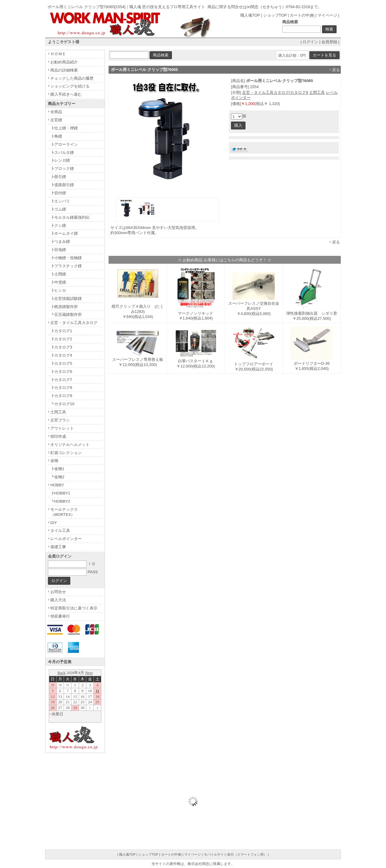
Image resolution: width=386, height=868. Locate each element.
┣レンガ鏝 (60, 160)
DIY (54, 523)
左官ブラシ (60, 420)
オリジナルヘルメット (70, 445)
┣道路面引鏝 (62, 185)
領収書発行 (60, 616)
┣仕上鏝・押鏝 (64, 128)
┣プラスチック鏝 (66, 266)
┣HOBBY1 (60, 493)
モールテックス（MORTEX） (64, 512)
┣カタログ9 (61, 396)
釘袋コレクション (66, 453)
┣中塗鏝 (58, 282)
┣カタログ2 (61, 339)
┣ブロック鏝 (62, 169)
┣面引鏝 (58, 177)
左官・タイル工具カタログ (74, 323)
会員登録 (329, 42)
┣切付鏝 (58, 193)
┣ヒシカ (58, 290)
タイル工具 (60, 531)
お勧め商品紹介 (64, 62)
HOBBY (57, 485)
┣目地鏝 (58, 250)
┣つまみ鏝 (60, 242)
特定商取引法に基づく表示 (74, 608)
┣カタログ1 (61, 331)
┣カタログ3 (61, 347)
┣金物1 (57, 469)
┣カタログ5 (61, 363)
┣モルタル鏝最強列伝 (70, 217)
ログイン (310, 42)
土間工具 (317, 92)
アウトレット (62, 428)
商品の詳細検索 (64, 70)
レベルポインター (66, 539)
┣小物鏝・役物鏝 (66, 258)
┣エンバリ (60, 201)
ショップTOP (275, 15)
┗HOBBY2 (60, 501)
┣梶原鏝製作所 (64, 307)
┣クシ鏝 (58, 226)
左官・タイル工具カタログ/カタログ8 (275, 92)
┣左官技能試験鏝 (66, 299)
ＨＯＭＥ (58, 54)
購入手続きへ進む (66, 94)
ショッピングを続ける (70, 86)
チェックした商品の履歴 (72, 78)
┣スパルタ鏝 (62, 153)
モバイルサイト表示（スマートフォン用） (235, 854)
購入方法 (58, 600)
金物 (54, 461)
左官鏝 (56, 120)
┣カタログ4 (61, 355)
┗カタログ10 (62, 404)
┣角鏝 (56, 136)
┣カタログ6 (61, 372)
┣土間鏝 (58, 274)
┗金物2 (57, 477)
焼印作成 (58, 436)
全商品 (56, 112)
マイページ (327, 15)
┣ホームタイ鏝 (64, 233)
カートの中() (302, 15)
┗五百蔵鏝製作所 (66, 315)
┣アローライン (64, 144)
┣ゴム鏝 (58, 209)
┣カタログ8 (61, 388)
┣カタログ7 (61, 380)
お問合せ (58, 592)
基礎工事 (58, 547)
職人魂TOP (250, 15)
